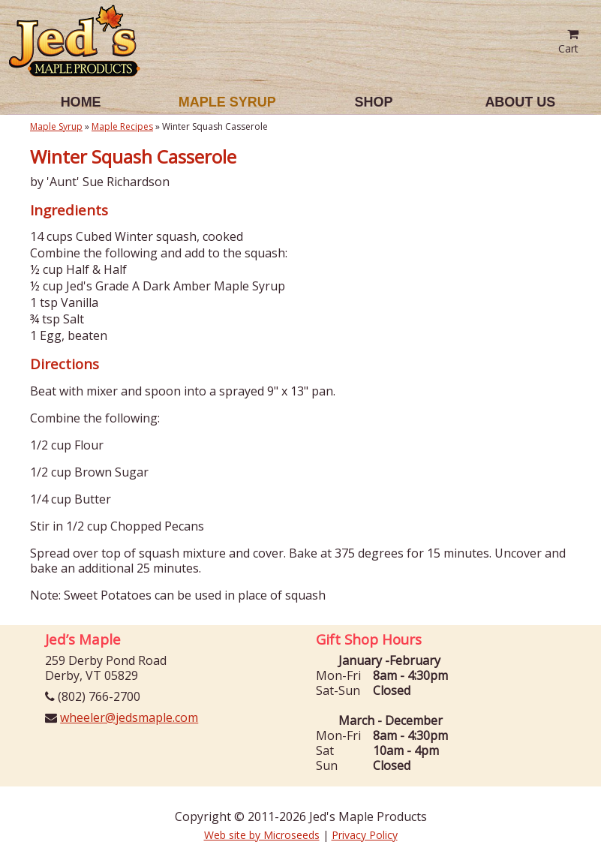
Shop (374, 102)
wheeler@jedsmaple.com (129, 717)
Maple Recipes (122, 126)
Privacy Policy (365, 835)
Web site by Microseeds (262, 835)
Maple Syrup (227, 102)
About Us (520, 102)
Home (81, 102)
